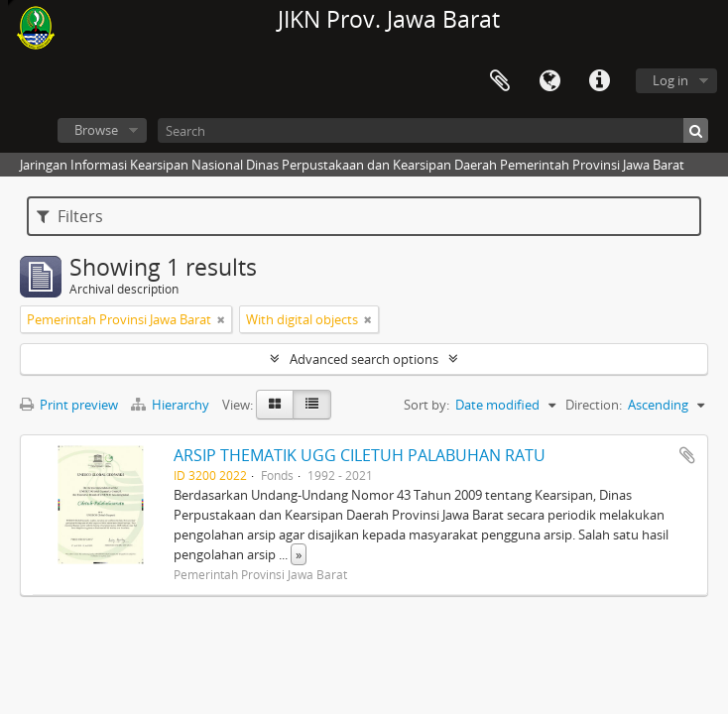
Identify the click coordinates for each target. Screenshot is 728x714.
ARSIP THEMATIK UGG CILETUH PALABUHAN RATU (360, 455)
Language (549, 81)
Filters (70, 216)
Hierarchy (172, 405)
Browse (96, 130)
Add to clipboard (687, 455)
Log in (670, 80)
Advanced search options (364, 359)
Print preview (69, 405)
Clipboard (500, 81)
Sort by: (426, 405)
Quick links (599, 81)
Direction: (594, 405)
